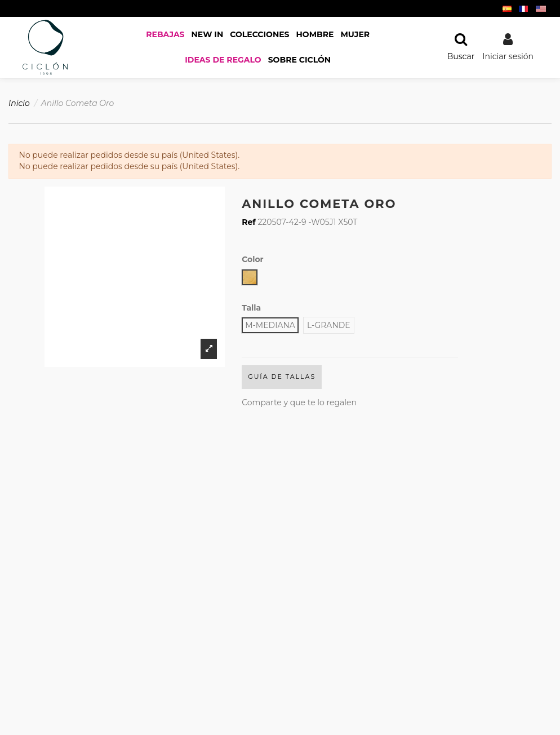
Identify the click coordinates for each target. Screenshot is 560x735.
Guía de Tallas (282, 377)
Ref (249, 222)
